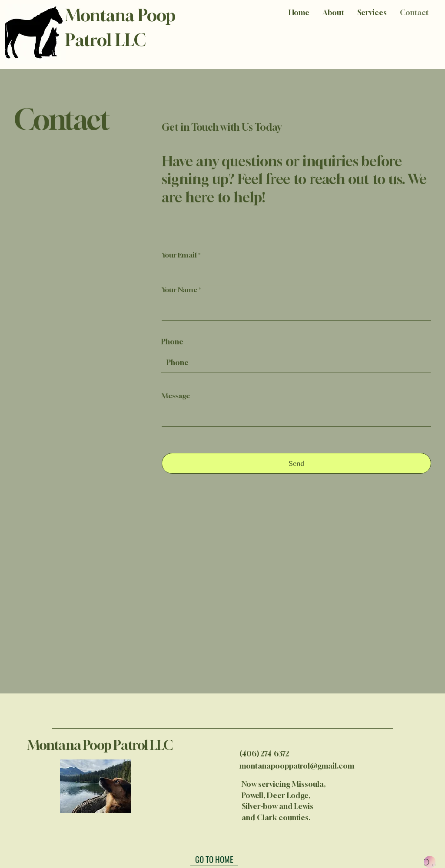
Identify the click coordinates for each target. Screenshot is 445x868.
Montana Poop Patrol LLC (101, 745)
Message (176, 396)
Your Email (179, 255)
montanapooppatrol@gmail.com (297, 766)
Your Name (179, 290)
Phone (172, 342)
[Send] (296, 463)
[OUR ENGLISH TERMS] (430, 862)
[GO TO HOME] (214, 859)
